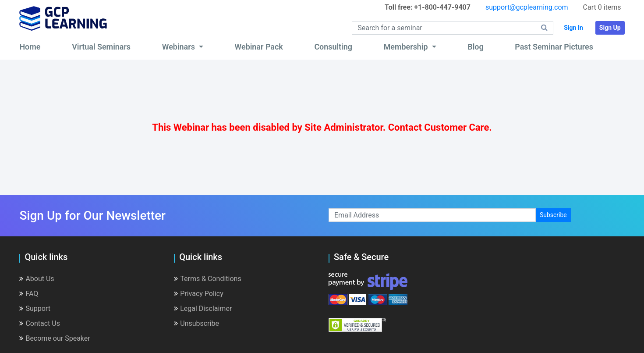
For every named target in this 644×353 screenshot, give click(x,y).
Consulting (333, 47)
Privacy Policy (199, 294)
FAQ (29, 294)
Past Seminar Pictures (554, 47)
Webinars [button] (180, 47)
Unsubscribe (196, 323)
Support (35, 308)
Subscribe (553, 215)
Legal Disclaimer (203, 308)
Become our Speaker (55, 338)
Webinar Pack (259, 47)
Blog (475, 47)
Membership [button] (407, 47)
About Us (37, 279)
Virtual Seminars (101, 47)
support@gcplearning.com (527, 7)
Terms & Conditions (208, 279)
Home (30, 47)
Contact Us (40, 323)
